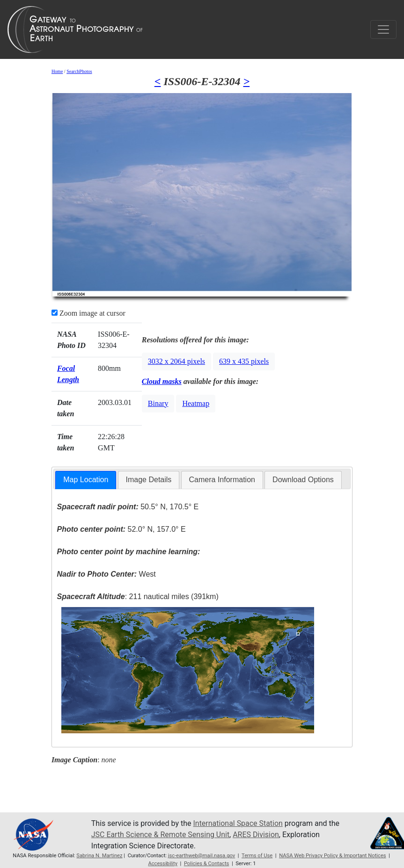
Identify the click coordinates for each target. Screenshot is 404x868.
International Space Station (238, 823)
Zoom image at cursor (88, 313)
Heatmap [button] (196, 403)
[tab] (86, 480)
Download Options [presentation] (303, 480)
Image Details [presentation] (149, 480)
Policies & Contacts (207, 864)
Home (57, 71)
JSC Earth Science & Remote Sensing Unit (161, 835)
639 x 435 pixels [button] (244, 361)
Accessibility (163, 864)
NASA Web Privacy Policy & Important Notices (333, 856)
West (106, 574)
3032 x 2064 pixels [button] (176, 361)
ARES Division (256, 835)
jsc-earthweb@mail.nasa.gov (202, 856)
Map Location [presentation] (86, 480)
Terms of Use (257, 856)
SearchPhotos (79, 71)
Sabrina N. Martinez (99, 856)
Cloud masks (162, 381)
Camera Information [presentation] (222, 480)
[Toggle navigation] (383, 29)
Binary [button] (158, 403)
